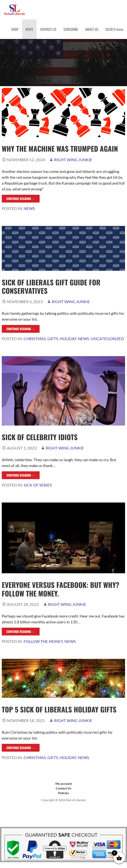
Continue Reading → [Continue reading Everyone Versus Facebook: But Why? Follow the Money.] (21, 632)
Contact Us (63, 788)
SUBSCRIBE (71, 29)
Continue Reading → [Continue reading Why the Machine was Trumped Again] (21, 199)
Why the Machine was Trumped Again (60, 148)
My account (64, 784)
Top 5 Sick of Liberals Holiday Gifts (59, 709)
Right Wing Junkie (73, 160)
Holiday (68, 339)
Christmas (35, 339)
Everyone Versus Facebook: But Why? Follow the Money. (60, 589)
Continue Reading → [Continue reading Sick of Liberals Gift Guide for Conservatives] (21, 329)
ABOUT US (92, 29)
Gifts (53, 339)
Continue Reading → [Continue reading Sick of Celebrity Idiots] (21, 475)
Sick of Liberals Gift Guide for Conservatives (51, 286)
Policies (63, 793)
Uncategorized (107, 339)
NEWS (29, 29)
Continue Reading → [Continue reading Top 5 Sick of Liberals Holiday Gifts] (21, 748)
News (29, 208)
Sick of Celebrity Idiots (40, 437)
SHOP (15, 29)
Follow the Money (43, 641)
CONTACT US (48, 29)
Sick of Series (38, 485)
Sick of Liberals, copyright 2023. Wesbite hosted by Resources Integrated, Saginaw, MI (64, 815)
